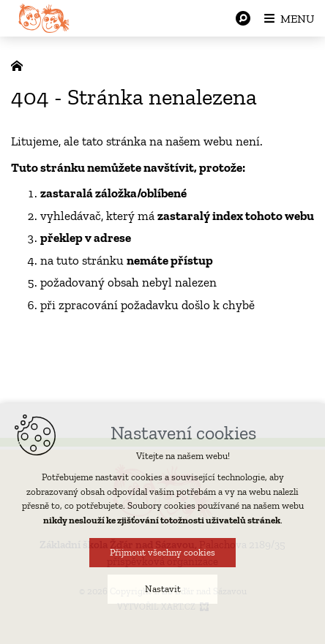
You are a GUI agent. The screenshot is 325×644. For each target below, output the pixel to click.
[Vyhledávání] (243, 18)
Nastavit (163, 589)
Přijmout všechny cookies (162, 552)
